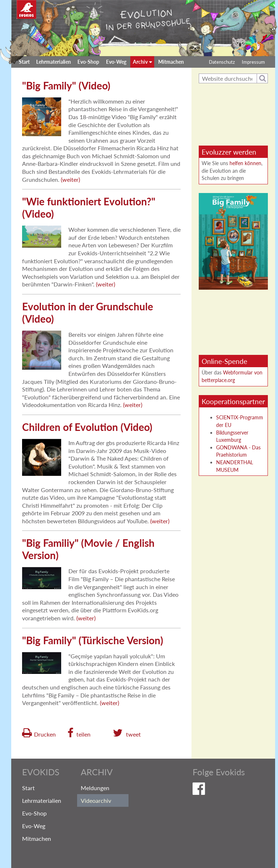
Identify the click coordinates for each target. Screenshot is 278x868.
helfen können (245, 163)
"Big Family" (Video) (66, 85)
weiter (70, 179)
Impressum (253, 62)
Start (24, 62)
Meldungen (95, 788)
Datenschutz (222, 62)
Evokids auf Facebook (225, 790)
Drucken (45, 734)
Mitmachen (171, 62)
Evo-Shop (88, 62)
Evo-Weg (116, 62)
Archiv (140, 62)
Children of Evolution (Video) (87, 427)
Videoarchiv (96, 800)
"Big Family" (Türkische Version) (93, 640)
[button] (79, 733)
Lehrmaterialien (54, 62)
